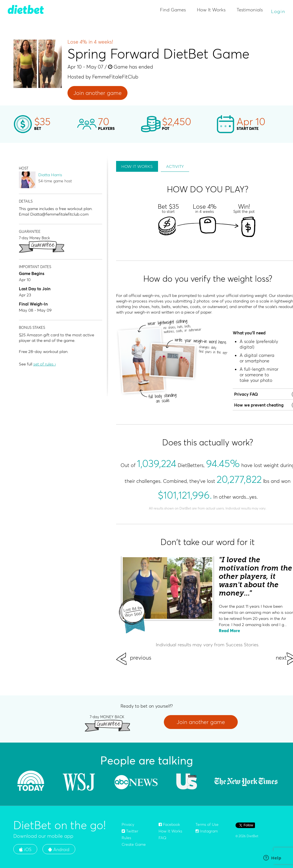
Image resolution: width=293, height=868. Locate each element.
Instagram (207, 831)
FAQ (162, 838)
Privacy (128, 824)
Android (59, 849)
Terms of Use (207, 824)
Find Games (173, 10)
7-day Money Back (34, 238)
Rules (126, 838)
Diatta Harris (50, 175)
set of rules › (45, 364)
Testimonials (250, 10)
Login (278, 11)
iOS (25, 849)
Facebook (169, 824)
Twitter (130, 831)
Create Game (134, 844)
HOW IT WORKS (137, 166)
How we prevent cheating (259, 405)
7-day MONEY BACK (107, 717)
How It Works (211, 10)
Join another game (97, 93)
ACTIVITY (175, 166)
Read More (229, 631)
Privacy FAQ (246, 394)
